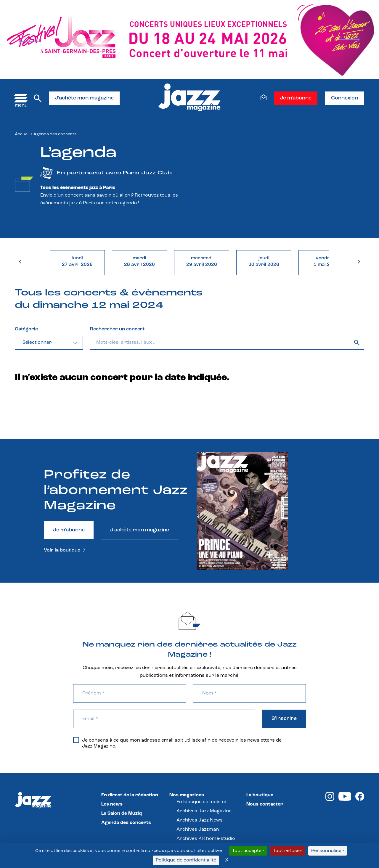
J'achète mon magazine (84, 98)
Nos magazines (187, 795)
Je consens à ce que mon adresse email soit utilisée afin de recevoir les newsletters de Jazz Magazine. (177, 743)
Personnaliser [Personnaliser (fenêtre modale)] (328, 851)
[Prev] (30, 42)
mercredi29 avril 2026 (202, 261)
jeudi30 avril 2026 (264, 261)
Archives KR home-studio (206, 839)
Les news (112, 804)
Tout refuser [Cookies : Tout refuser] (288, 851)
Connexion (345, 98)
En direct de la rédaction (130, 795)
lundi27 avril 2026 (77, 261)
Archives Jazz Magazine (204, 811)
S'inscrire (284, 719)
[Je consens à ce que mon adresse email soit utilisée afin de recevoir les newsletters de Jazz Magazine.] (76, 740)
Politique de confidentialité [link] (186, 860)
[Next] (349, 40)
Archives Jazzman (198, 830)
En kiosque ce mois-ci (201, 802)
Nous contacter (265, 804)
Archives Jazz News (200, 820)
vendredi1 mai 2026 (326, 261)
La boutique (260, 795)
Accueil (22, 134)
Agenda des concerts (126, 823)
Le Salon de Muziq (122, 814)
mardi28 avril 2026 (139, 261)
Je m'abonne (296, 98)
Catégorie (26, 329)
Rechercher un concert (117, 329)
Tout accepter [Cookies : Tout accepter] (248, 851)
